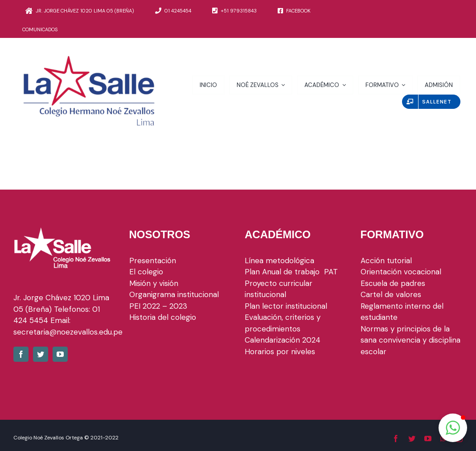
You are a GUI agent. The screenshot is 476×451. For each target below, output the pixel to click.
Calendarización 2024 (283, 340)
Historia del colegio (163, 317)
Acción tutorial (386, 261)
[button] (453, 428)
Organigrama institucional (174, 294)
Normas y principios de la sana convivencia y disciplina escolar (410, 340)
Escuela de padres (393, 283)
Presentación (153, 261)
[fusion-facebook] (21, 354)
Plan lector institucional (286, 306)
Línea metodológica (279, 261)
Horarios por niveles (280, 352)
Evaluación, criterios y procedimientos (283, 323)
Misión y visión (154, 283)
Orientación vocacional (401, 272)
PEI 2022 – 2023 (158, 306)
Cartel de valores (391, 294)
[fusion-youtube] (60, 354)
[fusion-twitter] (41, 354)
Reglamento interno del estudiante (402, 312)
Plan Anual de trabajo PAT (291, 272)
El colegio (146, 272)
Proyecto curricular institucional (279, 289)
